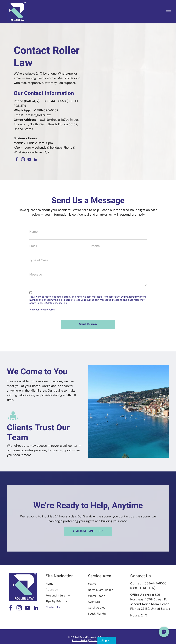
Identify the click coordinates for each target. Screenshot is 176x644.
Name (34, 232)
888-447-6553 (55, 101)
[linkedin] (36, 160)
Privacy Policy (80, 640)
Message (36, 274)
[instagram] (23, 160)
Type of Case (39, 260)
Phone (95, 246)
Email (33, 246)
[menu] (168, 12)
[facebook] (16, 160)
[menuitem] (66, 584)
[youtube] (29, 160)
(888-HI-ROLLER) (143, 588)
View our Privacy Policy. (42, 310)
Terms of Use (97, 640)
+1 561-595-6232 (46, 110)
